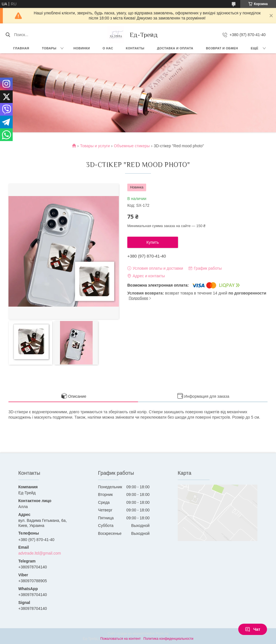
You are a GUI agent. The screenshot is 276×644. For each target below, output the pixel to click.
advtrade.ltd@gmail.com (40, 553)
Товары (49, 48)
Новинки (82, 48)
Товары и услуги (95, 146)
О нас (108, 48)
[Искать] (8, 35)
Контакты (135, 48)
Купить (153, 242)
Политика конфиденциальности (168, 639)
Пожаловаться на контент (120, 639)
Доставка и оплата (175, 48)
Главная (21, 48)
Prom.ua (162, 634)
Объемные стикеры (132, 146)
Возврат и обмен (222, 48)
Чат (253, 629)
